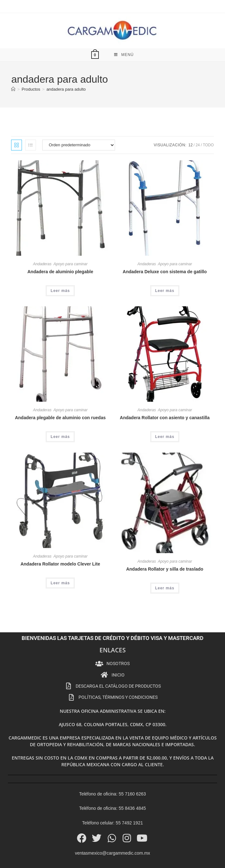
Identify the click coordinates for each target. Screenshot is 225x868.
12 (191, 125)
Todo (208, 125)
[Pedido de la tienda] (79, 125)
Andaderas (42, 244)
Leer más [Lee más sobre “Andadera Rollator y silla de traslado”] (165, 568)
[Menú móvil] (124, 34)
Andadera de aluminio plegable (60, 251)
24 (198, 125)
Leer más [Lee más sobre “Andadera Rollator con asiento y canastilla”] (165, 416)
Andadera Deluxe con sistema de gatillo (165, 251)
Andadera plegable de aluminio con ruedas (60, 397)
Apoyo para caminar (70, 244)
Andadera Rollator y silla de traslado (165, 549)
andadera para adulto (66, 69)
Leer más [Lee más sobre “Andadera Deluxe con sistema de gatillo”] (165, 270)
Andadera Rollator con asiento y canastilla (165, 397)
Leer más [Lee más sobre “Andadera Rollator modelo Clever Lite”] (60, 563)
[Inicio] (13, 69)
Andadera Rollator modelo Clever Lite (60, 544)
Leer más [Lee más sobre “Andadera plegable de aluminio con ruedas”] (60, 416)
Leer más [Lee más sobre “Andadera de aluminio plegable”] (60, 270)
